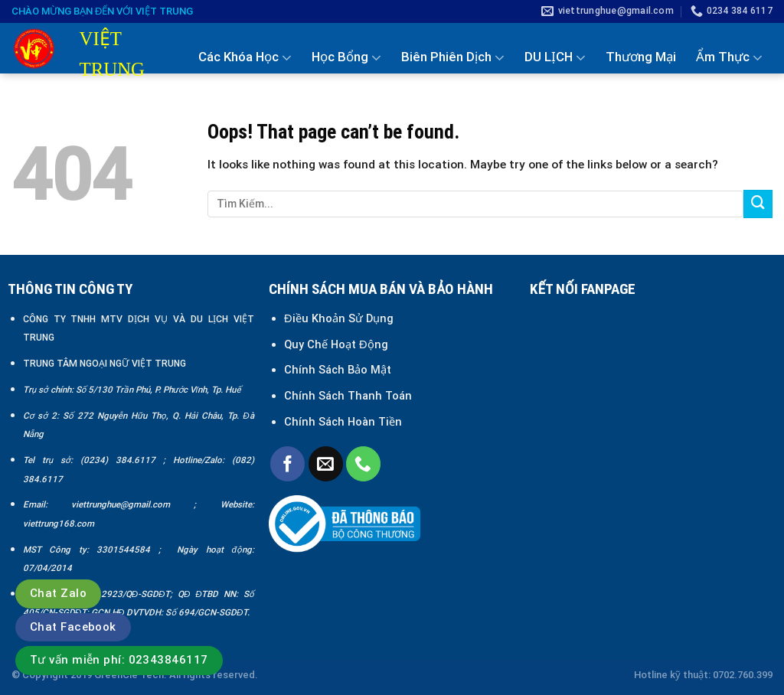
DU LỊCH (555, 57)
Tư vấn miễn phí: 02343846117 (119, 660)
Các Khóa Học (245, 57)
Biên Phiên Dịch (453, 57)
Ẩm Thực (729, 57)
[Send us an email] (326, 463)
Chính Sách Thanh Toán (348, 396)
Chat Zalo (58, 593)
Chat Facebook (73, 627)
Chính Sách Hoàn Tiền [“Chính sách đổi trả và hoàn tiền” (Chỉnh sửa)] (343, 422)
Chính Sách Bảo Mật (339, 370)
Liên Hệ (751, 123)
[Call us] (363, 463)
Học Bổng (346, 57)
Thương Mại (641, 57)
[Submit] (758, 204)
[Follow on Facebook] (287, 463)
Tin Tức (679, 124)
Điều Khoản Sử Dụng (339, 318)
